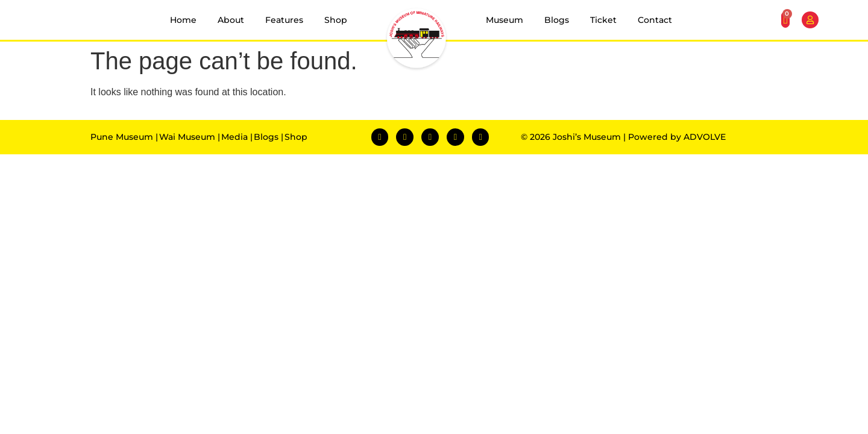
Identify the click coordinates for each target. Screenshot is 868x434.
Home (183, 20)
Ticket (603, 20)
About (231, 20)
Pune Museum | (124, 137)
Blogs (557, 20)
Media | (237, 137)
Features (284, 20)
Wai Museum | (190, 137)
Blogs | (269, 137)
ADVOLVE (705, 137)
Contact (655, 20)
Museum (505, 20)
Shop (336, 20)
